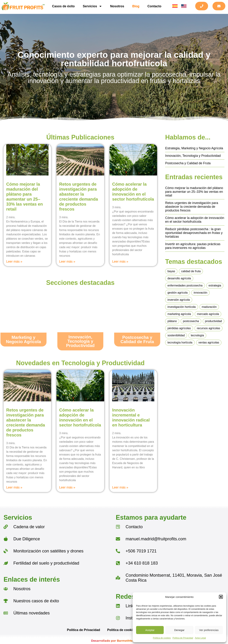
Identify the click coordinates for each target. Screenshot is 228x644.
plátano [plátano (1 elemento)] (172, 321)
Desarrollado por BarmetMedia (114, 641)
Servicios (92, 6)
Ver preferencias (209, 630)
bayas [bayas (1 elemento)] (171, 271)
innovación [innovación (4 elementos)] (200, 293)
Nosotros (117, 6)
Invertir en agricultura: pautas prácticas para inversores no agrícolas (193, 246)
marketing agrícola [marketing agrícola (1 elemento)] (179, 314)
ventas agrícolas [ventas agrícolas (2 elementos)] (209, 342)
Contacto (154, 6)
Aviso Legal (200, 638)
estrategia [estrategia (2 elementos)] (215, 285)
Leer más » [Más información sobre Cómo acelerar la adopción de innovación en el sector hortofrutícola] (120, 262)
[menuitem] (175, 6)
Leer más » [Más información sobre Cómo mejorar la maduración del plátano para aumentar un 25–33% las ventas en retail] (14, 262)
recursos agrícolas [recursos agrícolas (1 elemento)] (208, 328)
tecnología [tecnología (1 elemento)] (197, 335)
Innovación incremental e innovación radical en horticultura (131, 417)
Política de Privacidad (183, 638)
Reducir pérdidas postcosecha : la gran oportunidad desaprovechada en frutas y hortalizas (194, 233)
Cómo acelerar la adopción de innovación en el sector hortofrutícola (133, 192)
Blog (136, 6)
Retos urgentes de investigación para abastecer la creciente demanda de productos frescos (78, 197)
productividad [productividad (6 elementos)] (213, 321)
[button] (221, 597)
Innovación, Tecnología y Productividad (193, 156)
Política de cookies (162, 638)
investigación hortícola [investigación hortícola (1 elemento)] (182, 307)
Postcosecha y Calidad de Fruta (188, 163)
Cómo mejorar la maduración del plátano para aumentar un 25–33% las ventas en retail (24, 197)
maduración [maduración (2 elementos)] (209, 307)
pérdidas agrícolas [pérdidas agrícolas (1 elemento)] (179, 328)
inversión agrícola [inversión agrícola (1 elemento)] (179, 300)
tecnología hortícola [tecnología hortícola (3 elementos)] (180, 342)
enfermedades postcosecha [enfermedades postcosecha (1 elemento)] (185, 285)
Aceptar (150, 630)
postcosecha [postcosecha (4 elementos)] (191, 321)
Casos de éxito (63, 6)
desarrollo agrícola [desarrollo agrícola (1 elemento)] (179, 278)
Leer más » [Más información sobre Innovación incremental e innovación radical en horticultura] (120, 487)
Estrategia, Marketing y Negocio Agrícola (194, 148)
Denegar (179, 630)
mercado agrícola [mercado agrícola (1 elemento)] (208, 314)
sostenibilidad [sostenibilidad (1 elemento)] (176, 335)
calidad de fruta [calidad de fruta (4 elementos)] (191, 271)
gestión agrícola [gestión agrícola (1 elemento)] (178, 293)
